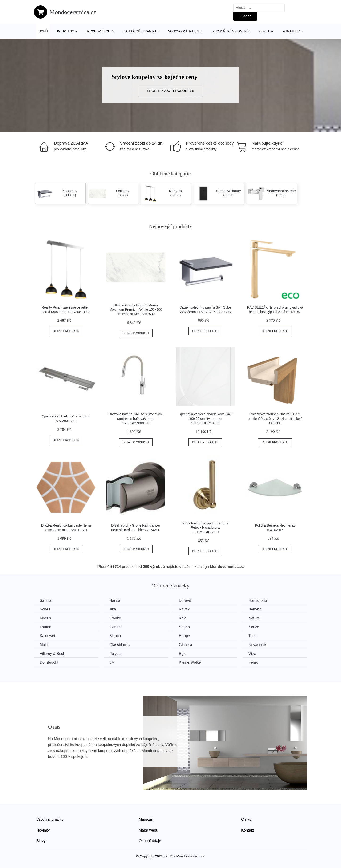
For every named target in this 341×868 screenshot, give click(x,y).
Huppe (185, 636)
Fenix (255, 662)
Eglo (184, 653)
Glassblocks (120, 645)
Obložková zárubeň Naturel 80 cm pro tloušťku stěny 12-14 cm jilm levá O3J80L (275, 418)
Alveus (45, 618)
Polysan (117, 653)
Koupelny (66, 31)
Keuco (255, 627)
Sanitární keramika (140, 31)
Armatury (291, 31)
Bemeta (257, 609)
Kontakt (248, 830)
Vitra (254, 653)
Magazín (146, 819)
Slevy (41, 841)
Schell (45, 609)
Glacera (187, 645)
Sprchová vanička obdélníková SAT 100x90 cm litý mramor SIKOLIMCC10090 (205, 418)
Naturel (256, 618)
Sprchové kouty (100, 31)
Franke (116, 618)
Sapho (185, 627)
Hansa (115, 600)
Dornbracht (49, 662)
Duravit (186, 600)
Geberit (116, 627)
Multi (44, 645)
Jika (113, 609)
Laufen (46, 627)
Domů (43, 31)
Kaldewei (47, 636)
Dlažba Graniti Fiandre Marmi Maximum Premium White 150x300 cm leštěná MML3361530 (136, 310)
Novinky (43, 830)
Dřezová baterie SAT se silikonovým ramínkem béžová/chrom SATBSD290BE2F (136, 418)
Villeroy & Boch (53, 653)
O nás (246, 819)
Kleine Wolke (191, 662)
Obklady (266, 31)
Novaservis (259, 645)
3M (113, 662)
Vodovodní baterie (184, 31)
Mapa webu (148, 830)
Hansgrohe (259, 600)
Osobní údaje (150, 841)
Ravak (185, 609)
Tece (254, 636)
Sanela (46, 600)
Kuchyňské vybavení (230, 31)
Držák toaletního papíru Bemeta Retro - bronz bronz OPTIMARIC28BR (205, 528)
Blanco (116, 636)
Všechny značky (50, 819)
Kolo (184, 618)
